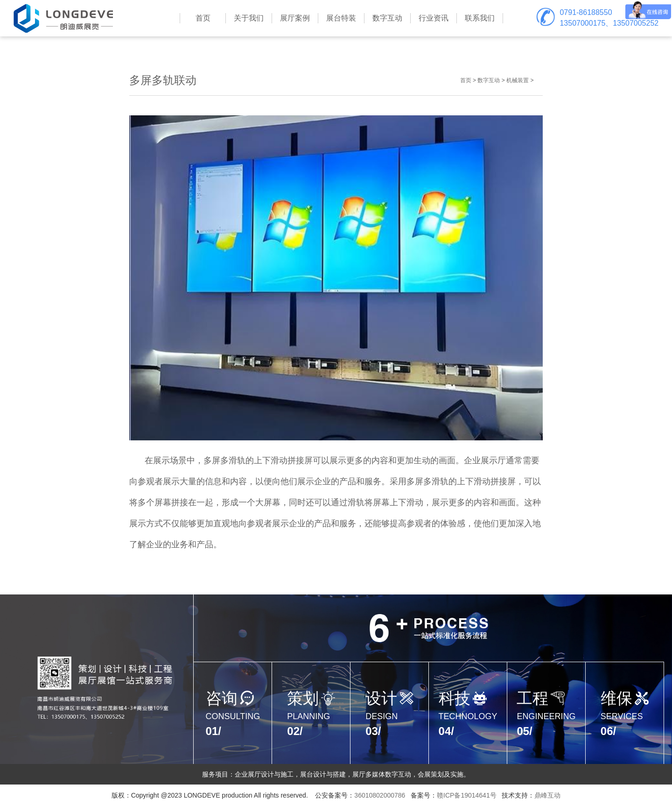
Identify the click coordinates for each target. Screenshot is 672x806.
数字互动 (489, 80)
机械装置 (518, 80)
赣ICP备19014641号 (467, 795)
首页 (466, 80)
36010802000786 (380, 795)
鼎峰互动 (547, 795)
